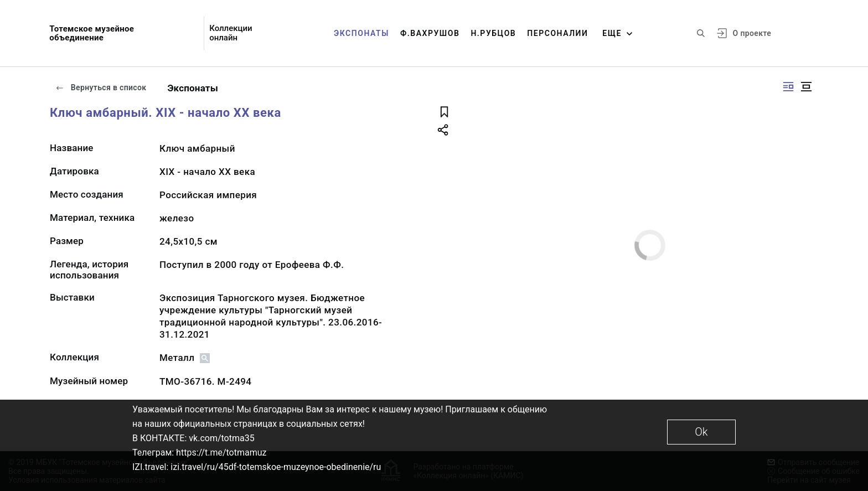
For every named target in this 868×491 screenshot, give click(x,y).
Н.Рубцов (493, 33)
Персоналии (557, 33)
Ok (701, 432)
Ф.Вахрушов (430, 33)
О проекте (752, 33)
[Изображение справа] (788, 87)
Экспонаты (361, 33)
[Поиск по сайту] (701, 33)
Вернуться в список (101, 87)
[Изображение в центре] (806, 87)
